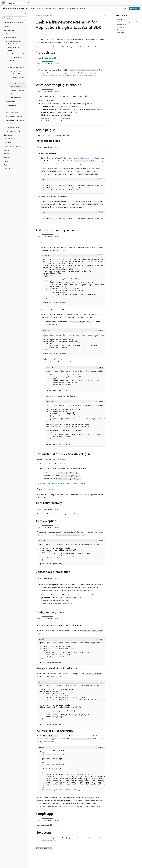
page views (82, 514)
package (87, 158)
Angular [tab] (57, 63)
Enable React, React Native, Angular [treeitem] (17, 85)
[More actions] (105, 15)
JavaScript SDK (52, 58)
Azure (38, 15)
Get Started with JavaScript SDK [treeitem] (16, 73)
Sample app (121, 30)
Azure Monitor (47, 15)
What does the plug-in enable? (127, 22)
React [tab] (39, 63)
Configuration (122, 27)
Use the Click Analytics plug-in (53, 483)
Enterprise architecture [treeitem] (13, 131)
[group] (73, 187)
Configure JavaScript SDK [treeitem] (17, 79)
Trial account (134, 8)
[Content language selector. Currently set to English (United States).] (12, 865)
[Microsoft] (4, 3)
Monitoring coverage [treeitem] (12, 127)
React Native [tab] (48, 63)
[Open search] (137, 3)
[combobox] (14, 18)
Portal (125, 8)
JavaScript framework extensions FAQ (87, 838)
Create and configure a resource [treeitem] (16, 59)
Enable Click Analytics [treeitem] (17, 90)
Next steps (120, 33)
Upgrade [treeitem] (13, 94)
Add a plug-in (122, 25)
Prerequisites (121, 19)
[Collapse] (25, 14)
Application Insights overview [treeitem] (14, 49)
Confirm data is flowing (48, 841)
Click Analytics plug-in (60, 459)
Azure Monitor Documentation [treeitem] (14, 23)
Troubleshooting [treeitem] (16, 98)
